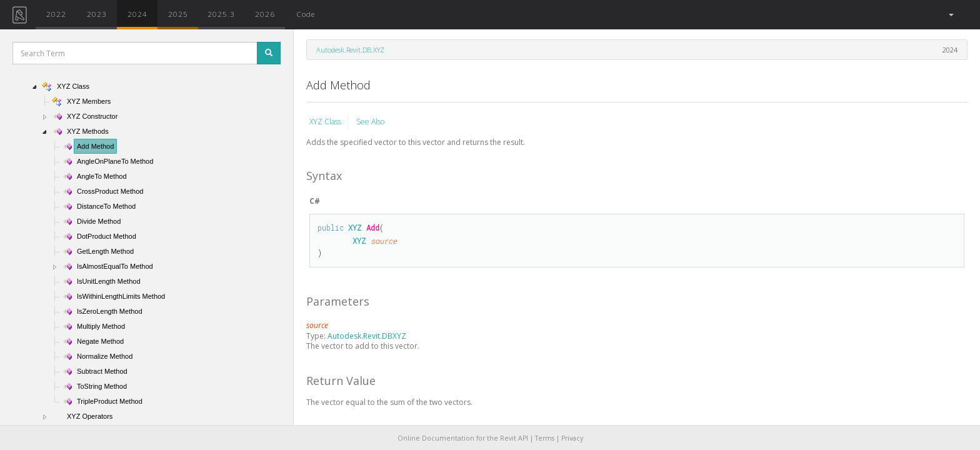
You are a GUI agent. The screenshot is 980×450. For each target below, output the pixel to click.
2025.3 (221, 14)
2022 (56, 14)
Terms (545, 438)
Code (306, 14)
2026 (265, 14)
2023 (97, 14)
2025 (178, 14)
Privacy (572, 438)
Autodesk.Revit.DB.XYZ (350, 50)
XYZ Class (325, 122)
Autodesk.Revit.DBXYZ (367, 336)
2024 (137, 14)
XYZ (355, 227)
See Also (370, 122)
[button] (950, 15)
